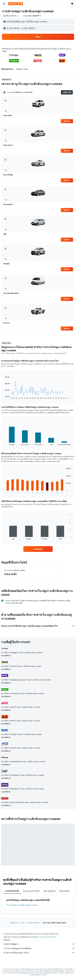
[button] (4, 4)
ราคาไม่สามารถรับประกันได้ (47, 937)
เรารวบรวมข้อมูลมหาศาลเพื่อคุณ (39, 948)
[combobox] (11, 16)
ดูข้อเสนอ (67, 121)
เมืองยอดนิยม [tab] (64, 891)
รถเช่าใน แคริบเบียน (34, 923)
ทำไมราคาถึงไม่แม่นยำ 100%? (39, 953)
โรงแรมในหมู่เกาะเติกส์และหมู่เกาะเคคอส (22, 905)
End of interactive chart (4, 397)
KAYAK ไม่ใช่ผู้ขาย (39, 944)
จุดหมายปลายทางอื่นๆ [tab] (31, 891)
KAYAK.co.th (14, 923)
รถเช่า (22, 923)
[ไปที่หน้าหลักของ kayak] (16, 4)
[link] (38, 549)
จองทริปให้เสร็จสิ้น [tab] (12, 891)
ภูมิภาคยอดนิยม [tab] (49, 891)
